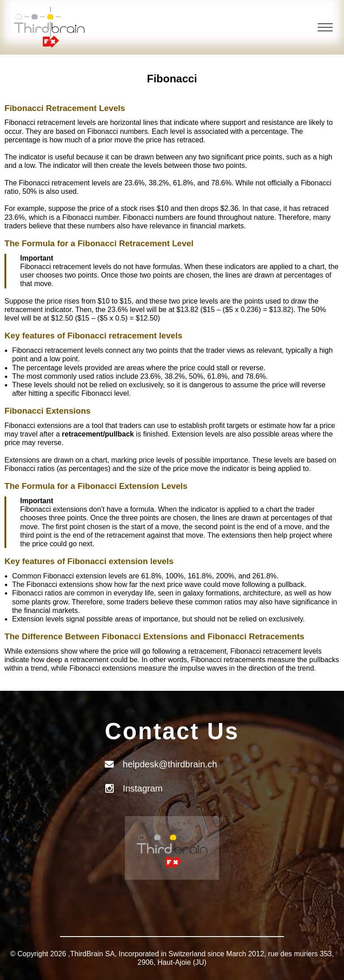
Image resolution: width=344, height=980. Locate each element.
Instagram (143, 788)
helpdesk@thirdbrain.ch (170, 764)
